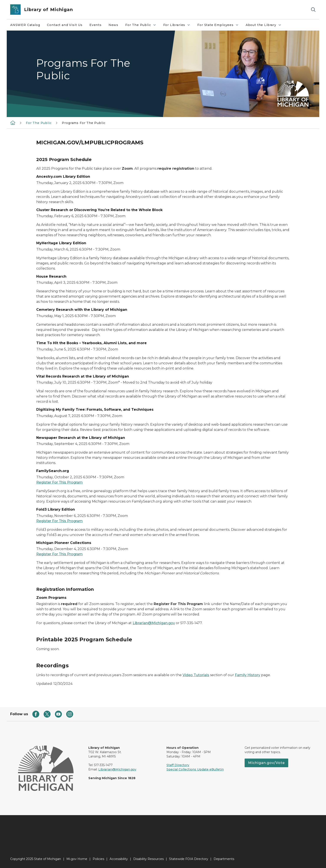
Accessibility (119, 859)
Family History (248, 675)
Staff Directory (178, 765)
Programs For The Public (84, 123)
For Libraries (179, 26)
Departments (224, 859)
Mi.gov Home (77, 859)
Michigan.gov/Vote (266, 763)
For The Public (142, 26)
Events (95, 25)
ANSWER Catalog (25, 25)
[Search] (313, 10)
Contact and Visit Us (65, 25)
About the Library (265, 26)
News (113, 25)
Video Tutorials (196, 675)
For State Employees (220, 26)
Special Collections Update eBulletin (195, 769)
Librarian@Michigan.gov (154, 623)
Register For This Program (59, 482)
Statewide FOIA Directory (189, 859)
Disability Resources (148, 859)
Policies (98, 859)
